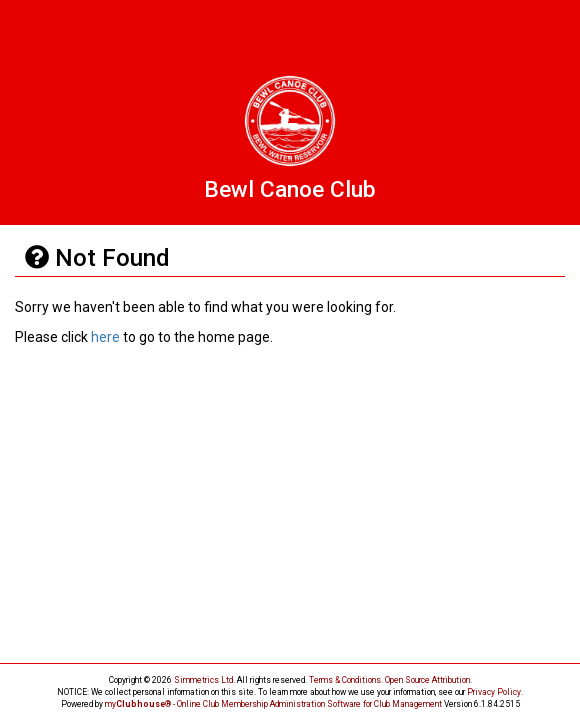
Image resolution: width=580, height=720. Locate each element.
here (105, 337)
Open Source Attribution (427, 680)
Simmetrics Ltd (203, 680)
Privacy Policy (494, 692)
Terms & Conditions (345, 680)
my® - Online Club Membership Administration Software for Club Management (273, 704)
